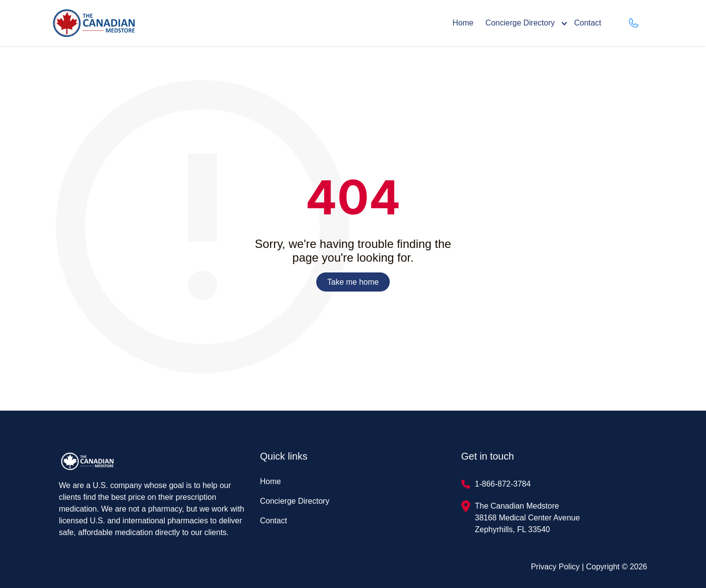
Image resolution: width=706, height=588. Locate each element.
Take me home (353, 282)
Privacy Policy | (559, 567)
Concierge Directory (520, 23)
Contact (588, 23)
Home (463, 23)
